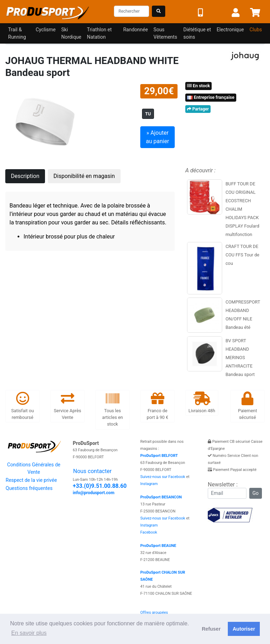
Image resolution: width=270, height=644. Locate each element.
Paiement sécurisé (247, 406)
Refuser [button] (211, 629)
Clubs (256, 30)
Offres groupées (154, 613)
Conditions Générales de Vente (34, 468)
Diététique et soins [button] (197, 33)
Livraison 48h (202, 403)
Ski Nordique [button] (71, 33)
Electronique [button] (230, 30)
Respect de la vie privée (31, 480)
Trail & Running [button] (17, 33)
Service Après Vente (67, 406)
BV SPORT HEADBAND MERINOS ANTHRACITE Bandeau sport (240, 358)
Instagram (149, 484)
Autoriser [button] (244, 629)
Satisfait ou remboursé (23, 406)
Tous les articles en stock (112, 409)
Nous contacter (92, 471)
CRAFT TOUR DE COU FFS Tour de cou (242, 255)
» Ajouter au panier (157, 137)
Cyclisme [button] (46, 30)
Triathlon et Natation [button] (99, 33)
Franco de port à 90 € (157, 406)
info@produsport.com (94, 493)
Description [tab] (25, 176)
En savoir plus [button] (29, 633)
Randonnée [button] (135, 30)
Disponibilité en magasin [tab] (84, 176)
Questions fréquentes (29, 488)
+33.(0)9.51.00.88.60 (100, 486)
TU (148, 114)
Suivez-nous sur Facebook (163, 477)
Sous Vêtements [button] (165, 33)
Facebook (149, 532)
